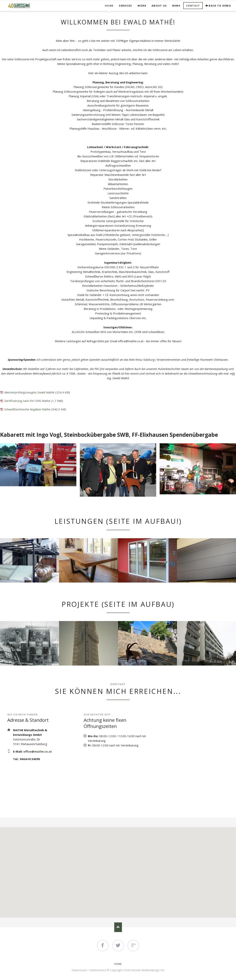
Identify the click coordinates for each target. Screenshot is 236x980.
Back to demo (220, 6)
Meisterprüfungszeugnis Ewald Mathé (37, 392)
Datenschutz (98, 970)
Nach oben (118, 927)
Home (109, 6)
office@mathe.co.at (38, 751)
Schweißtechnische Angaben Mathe (35, 409)
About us (159, 6)
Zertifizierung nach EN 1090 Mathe (34, 401)
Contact (193, 6)
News (176, 6)
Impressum (79, 970)
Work (142, 6)
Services (125, 6)
